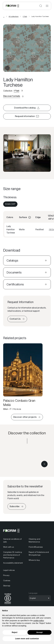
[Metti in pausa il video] (44, 464)
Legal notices (9, 570)
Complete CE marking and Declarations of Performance (13, 555)
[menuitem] (10, 204)
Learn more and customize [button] (27, 639)
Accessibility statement (13, 563)
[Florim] (12, 6)
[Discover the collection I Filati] (27, 459)
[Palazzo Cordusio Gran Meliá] (23, 377)
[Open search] (41, 6)
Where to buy (34, 560)
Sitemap (7, 586)
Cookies (7, 580)
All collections (14, 16)
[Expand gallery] (7, 168)
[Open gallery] (7, 68)
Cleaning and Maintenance (34, 540)
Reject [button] (15, 632)
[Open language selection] (40, 598)
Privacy (6, 575)
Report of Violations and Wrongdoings (39, 553)
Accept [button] (39, 632)
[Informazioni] (30, 217)
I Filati (25, 16)
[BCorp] (8, 605)
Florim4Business (36, 547)
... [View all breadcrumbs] (4, 16)
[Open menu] (47, 6)
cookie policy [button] (38, 621)
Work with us (9, 547)
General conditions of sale (12, 540)
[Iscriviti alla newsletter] (17, 506)
